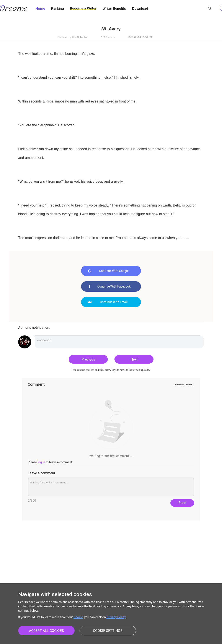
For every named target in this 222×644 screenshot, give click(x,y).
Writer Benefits (114, 9)
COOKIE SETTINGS (108, 631)
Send (182, 503)
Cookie (78, 617)
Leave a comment (184, 384)
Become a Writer (83, 9)
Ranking (58, 9)
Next (134, 359)
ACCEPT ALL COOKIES (47, 631)
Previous (88, 359)
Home (40, 9)
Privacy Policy (116, 617)
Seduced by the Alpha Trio (73, 37)
